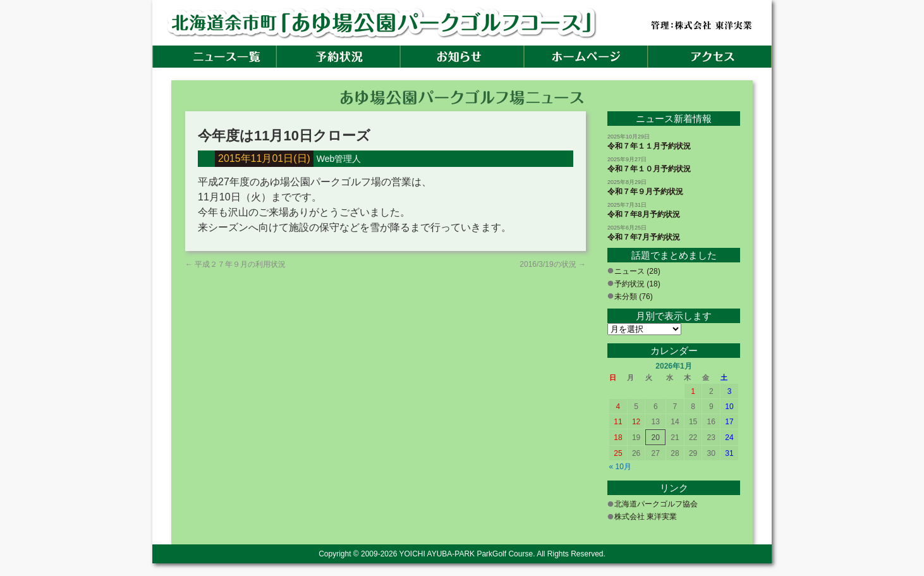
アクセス (710, 57)
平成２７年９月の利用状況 (235, 264)
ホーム (214, 57)
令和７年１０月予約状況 (649, 169)
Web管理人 (339, 159)
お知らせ (462, 57)
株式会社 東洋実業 (646, 517)
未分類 (626, 297)
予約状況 (338, 57)
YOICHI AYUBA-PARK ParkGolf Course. (467, 554)
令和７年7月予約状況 (644, 237)
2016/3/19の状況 (553, 264)
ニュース (629, 271)
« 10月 (620, 467)
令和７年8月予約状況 (644, 214)
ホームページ (586, 57)
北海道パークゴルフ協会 (656, 504)
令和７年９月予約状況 (645, 192)
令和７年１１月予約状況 (649, 146)
